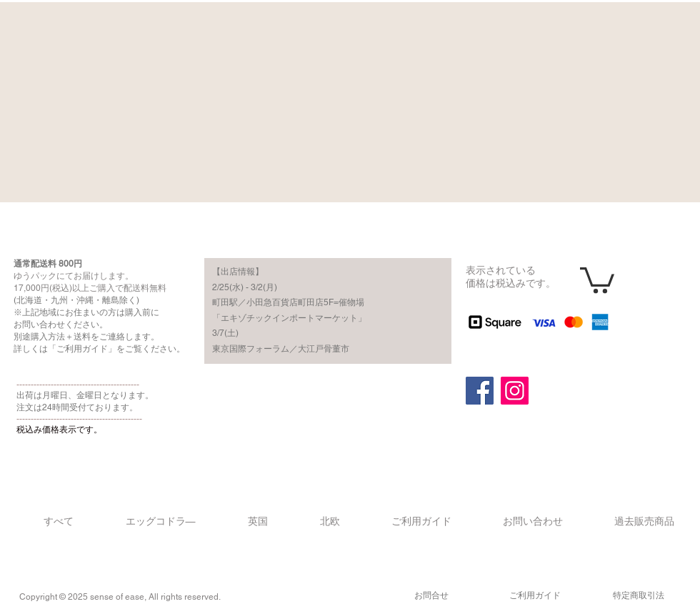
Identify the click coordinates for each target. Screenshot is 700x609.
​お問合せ (431, 595)
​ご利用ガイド (535, 595)
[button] (597, 279)
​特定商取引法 (639, 595)
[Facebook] (480, 391)
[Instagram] (515, 391)
